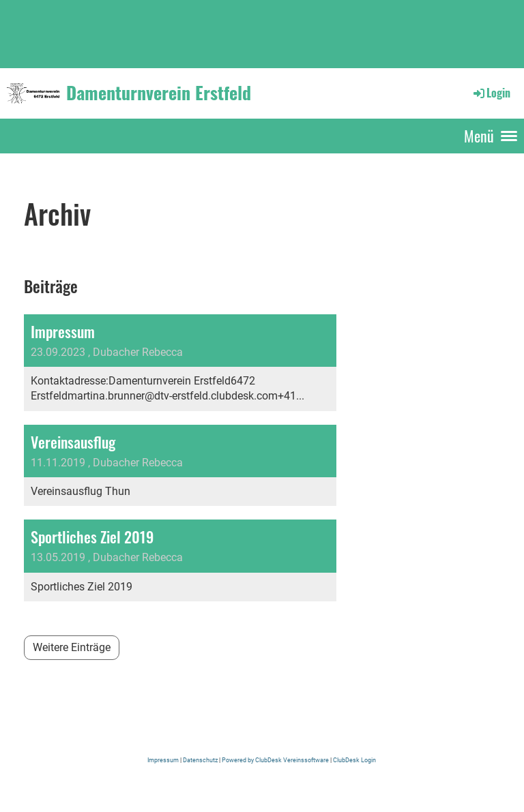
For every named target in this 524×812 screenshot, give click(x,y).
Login (491, 93)
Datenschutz (201, 760)
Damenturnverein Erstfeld (159, 93)
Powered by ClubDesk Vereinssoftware (275, 760)
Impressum (164, 760)
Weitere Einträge (72, 647)
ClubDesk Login (354, 760)
